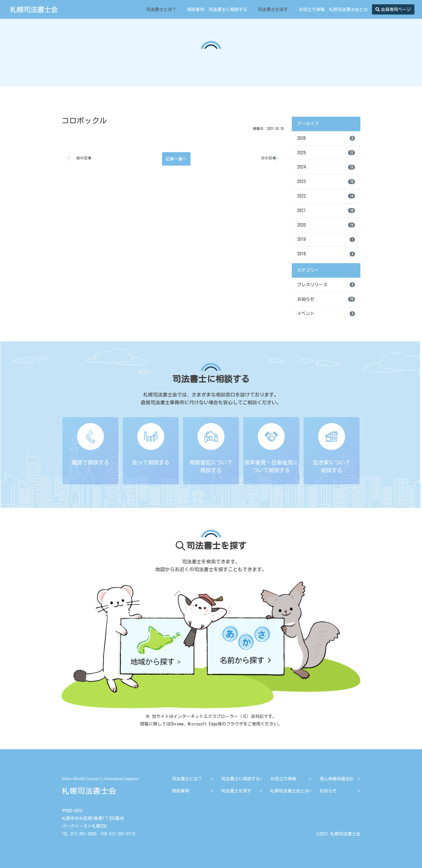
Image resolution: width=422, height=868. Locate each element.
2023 (326, 182)
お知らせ (326, 299)
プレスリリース (326, 285)
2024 (326, 167)
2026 (326, 138)
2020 (326, 225)
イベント (326, 314)
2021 (326, 210)
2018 (326, 254)
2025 (326, 153)
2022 (326, 196)
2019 (326, 240)
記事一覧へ (176, 159)
